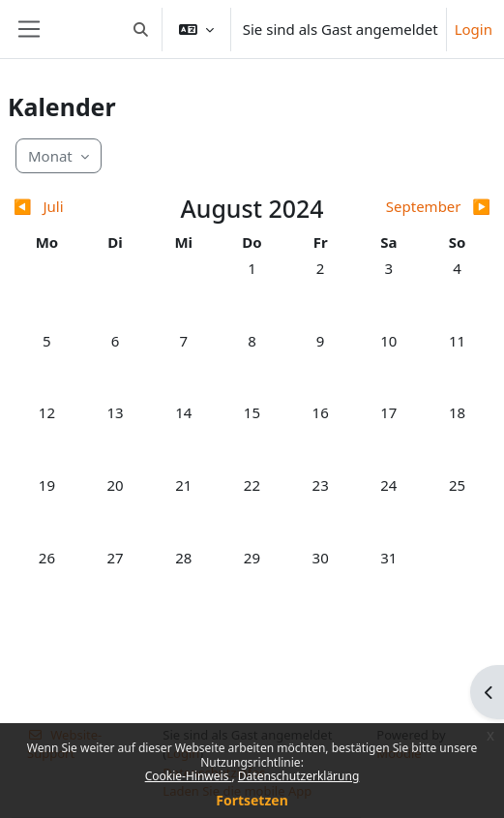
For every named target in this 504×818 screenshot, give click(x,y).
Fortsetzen (252, 800)
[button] (141, 29)
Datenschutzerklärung (298, 776)
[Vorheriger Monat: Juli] (73, 207)
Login (474, 29)
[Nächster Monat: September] (431, 207)
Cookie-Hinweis (189, 776)
